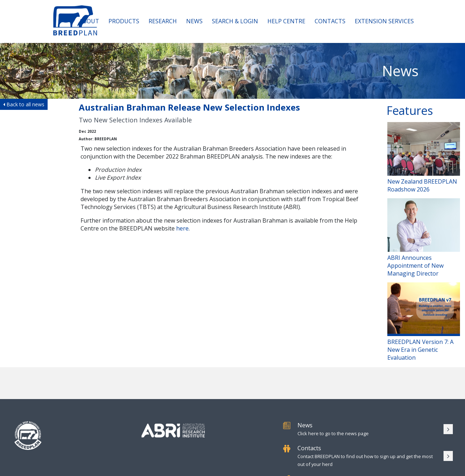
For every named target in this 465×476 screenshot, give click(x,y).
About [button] (89, 21)
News (194, 21)
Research (163, 21)
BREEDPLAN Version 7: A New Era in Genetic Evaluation (424, 322)
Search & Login (235, 21)
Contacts (330, 21)
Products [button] (124, 21)
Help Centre (286, 21)
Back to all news (24, 104)
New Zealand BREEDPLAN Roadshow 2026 (424, 158)
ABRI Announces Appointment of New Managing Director (424, 238)
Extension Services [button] (384, 21)
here (182, 228)
